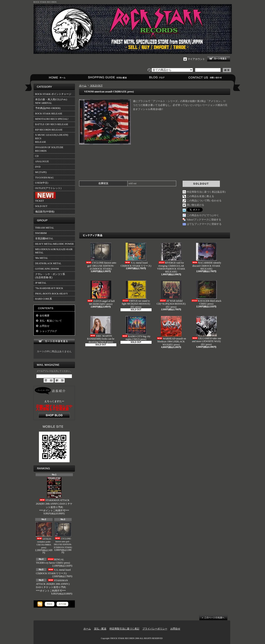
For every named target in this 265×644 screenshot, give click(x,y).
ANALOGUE (42, 161)
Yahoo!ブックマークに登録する (204, 220)
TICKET (45, 197)
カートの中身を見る (54, 341)
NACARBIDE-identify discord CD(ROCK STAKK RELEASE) (206, 256)
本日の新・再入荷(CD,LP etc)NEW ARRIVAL (51, 101)
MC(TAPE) (41, 172)
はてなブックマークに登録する (204, 224)
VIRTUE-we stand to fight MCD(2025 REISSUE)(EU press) (136, 294)
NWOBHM (41, 233)
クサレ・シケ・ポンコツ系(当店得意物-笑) (50, 276)
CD (37, 156)
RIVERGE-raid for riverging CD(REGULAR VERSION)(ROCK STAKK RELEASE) (171, 258)
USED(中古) (42, 183)
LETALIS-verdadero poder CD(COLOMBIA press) (44, 535)
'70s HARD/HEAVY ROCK (49, 288)
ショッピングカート (219, 59)
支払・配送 (100, 629)
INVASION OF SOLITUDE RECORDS (49, 149)
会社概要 (45, 316)
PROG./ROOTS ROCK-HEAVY (52, 294)
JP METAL (41, 283)
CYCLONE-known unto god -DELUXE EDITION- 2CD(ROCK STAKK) (63, 535)
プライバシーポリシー (155, 629)
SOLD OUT (41, 206)
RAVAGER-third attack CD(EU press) (206, 293)
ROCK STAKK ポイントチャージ (53, 94)
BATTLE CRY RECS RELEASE (52, 124)
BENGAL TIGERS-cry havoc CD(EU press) (53, 561)
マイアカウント (196, 59)
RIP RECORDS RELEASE (49, 130)
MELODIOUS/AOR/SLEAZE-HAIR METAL (54, 251)
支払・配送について (107, 77)
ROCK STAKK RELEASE (49, 114)
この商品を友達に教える (200, 196)
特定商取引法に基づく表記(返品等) (206, 192)
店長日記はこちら (54, 415)
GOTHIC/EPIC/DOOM (47, 269)
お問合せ (205, 77)
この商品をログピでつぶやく (203, 215)
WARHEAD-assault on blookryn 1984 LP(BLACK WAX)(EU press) (171, 331)
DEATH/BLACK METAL (48, 263)
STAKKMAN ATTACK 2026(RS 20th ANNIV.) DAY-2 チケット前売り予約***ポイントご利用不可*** (54, 495)
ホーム (58, 77)
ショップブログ (156, 77)
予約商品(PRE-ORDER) (48, 108)
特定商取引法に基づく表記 (124, 629)
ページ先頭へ (213, 618)
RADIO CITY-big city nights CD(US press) (136, 328)
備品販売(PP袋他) (45, 212)
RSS (50, 604)
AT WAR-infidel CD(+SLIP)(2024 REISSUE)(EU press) (171, 294)
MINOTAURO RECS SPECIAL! (52, 119)
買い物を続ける (195, 205)
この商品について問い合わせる (204, 201)
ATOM (62, 604)
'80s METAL (42, 258)
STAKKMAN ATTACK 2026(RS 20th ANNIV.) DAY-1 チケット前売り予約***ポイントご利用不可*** (53, 586)
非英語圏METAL (44, 238)
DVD (38, 167)
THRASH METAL (45, 228)
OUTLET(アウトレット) (48, 188)
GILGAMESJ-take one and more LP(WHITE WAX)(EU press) (206, 331)
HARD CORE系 (44, 299)
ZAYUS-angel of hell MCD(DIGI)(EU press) (101, 293)
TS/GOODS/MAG (45, 178)
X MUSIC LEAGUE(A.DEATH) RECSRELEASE (52, 138)
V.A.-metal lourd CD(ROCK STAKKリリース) (136, 255)
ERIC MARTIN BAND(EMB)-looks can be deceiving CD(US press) (101, 330)
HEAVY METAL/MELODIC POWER (54, 244)
